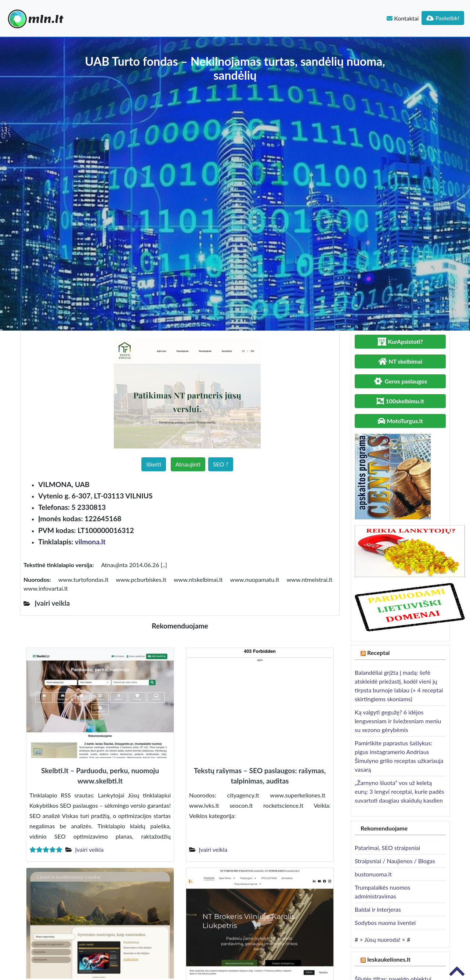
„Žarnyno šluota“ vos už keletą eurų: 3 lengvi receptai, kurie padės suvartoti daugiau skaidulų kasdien (399, 791)
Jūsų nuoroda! (382, 939)
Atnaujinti (188, 464)
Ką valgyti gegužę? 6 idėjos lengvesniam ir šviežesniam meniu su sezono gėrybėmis (398, 721)
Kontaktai (403, 18)
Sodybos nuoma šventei (385, 923)
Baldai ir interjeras (378, 909)
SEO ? (221, 464)
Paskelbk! (443, 18)
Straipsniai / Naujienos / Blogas (395, 861)
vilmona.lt (90, 542)
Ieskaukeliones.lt (389, 959)
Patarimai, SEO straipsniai (387, 848)
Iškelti (154, 464)
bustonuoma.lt (373, 874)
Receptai (379, 653)
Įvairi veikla (89, 849)
